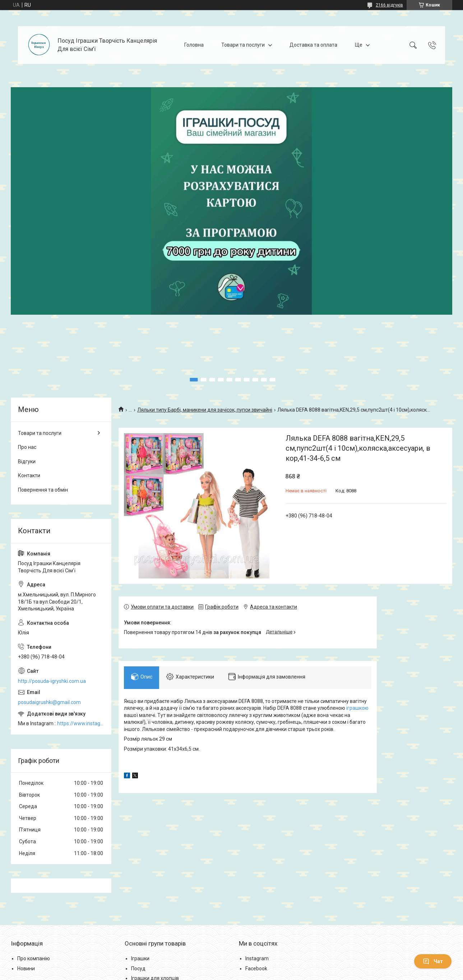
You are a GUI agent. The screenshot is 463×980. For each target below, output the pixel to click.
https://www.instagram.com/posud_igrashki (81, 723)
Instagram (257, 958)
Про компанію (34, 958)
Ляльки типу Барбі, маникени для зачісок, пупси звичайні (205, 410)
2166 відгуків (389, 5)
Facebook (256, 969)
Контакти (29, 475)
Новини (26, 969)
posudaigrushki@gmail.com (49, 702)
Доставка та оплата (313, 45)
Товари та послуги (243, 45)
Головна (194, 45)
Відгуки (27, 461)
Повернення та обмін (43, 490)
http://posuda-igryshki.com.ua (52, 681)
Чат (433, 961)
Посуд (138, 969)
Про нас (27, 447)
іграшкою (357, 708)
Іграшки (140, 958)
